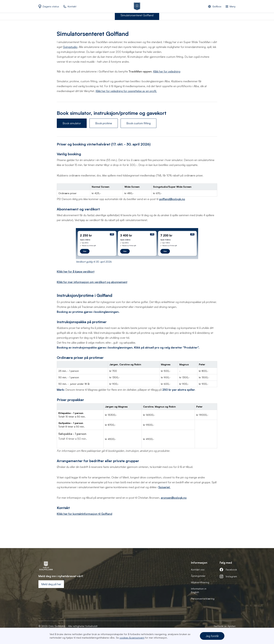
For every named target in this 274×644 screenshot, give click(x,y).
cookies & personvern (132, 638)
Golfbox (217, 6)
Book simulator (72, 123)
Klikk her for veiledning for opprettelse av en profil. (126, 91)
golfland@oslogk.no (172, 199)
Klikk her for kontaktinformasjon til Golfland (84, 514)
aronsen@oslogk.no (174, 498)
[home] (137, 6)
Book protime (104, 123)
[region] (137, 190)
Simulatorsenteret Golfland (137, 15)
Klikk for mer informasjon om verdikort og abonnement (92, 282)
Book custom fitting (138, 123)
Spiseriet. (164, 487)
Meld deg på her (51, 584)
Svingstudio (70, 47)
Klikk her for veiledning (167, 71)
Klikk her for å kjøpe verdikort (76, 271)
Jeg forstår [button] (212, 636)
